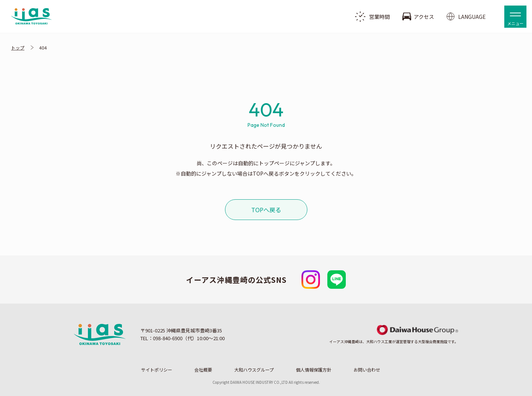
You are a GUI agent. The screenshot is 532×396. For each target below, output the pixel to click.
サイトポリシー (157, 370)
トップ (18, 48)
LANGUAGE (466, 16)
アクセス (418, 16)
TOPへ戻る (266, 210)
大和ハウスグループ (254, 370)
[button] (515, 17)
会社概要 (203, 370)
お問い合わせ (367, 370)
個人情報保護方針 (314, 370)
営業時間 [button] (372, 17)
